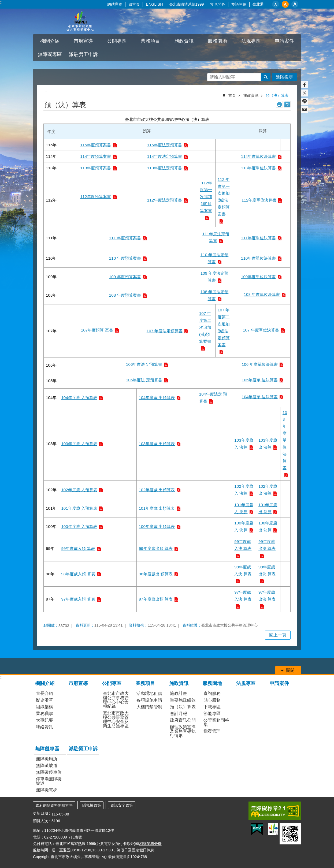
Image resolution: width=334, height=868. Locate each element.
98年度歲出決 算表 (267, 570)
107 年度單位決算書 (260, 330)
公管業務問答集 (216, 722)
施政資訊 (184, 41)
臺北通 (258, 4)
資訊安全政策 (122, 805)
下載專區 (212, 707)
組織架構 (44, 707)
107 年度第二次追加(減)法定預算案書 (224, 327)
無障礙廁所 (47, 759)
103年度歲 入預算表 (79, 444)
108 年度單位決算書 (262, 294)
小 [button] (276, 4)
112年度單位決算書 (259, 200)
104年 (51, 398)
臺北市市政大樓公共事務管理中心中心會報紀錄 (116, 700)
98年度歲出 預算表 (156, 574)
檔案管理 (212, 731)
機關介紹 (50, 41)
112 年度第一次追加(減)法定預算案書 (224, 197)
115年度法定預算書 (165, 145)
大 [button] (295, 4)
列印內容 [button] (279, 104)
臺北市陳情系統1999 (187, 4)
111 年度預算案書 (125, 238)
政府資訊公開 (183, 720)
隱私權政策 (92, 805)
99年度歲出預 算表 (156, 548)
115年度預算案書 (96, 145)
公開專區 (117, 41)
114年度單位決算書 (258, 156)
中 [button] (285, 4)
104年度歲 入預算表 (79, 398)
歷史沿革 (44, 700)
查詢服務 (212, 693)
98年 (50, 574)
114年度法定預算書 (165, 156)
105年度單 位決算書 (260, 380)
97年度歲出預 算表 (156, 599)
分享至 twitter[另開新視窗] (305, 93)
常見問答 (218, 4)
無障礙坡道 (47, 765)
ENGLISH (154, 4)
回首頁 (134, 4)
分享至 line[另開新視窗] (305, 101)
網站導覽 (115, 4)
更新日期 (40, 813)
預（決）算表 (277, 95)
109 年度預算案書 (125, 277)
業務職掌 (44, 714)
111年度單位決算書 (258, 238)
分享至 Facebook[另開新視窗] (305, 85)
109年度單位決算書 (258, 277)
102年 (51, 490)
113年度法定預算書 (165, 168)
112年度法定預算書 (165, 200)
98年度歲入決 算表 (243, 570)
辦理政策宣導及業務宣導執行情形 (183, 731)
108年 (51, 295)
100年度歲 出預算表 (157, 526)
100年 (51, 526)
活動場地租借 (149, 693)
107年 (51, 331)
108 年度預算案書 (125, 295)
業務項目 (150, 41)
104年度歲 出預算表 (157, 398)
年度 (51, 131)
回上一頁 (278, 635)
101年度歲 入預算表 (79, 508)
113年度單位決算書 (258, 168)
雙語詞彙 (239, 4)
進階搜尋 (284, 77)
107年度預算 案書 (97, 330)
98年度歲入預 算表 (78, 574)
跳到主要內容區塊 (3, 3)
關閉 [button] (290, 670)
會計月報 (179, 714)
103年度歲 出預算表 (157, 444)
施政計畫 (179, 693)
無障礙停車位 (49, 772)
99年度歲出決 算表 (267, 545)
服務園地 (217, 41)
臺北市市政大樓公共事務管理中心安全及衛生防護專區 (116, 719)
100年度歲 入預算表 (79, 526)
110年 (51, 258)
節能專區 (212, 714)
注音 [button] (287, 104)
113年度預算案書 (96, 168)
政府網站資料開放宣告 (54, 805)
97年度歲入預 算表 (78, 599)
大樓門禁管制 (149, 707)
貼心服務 (212, 700)
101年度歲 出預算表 (157, 508)
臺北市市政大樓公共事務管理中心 (80, 21)
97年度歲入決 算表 (243, 596)
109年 (51, 277)
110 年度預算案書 (125, 258)
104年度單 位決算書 (260, 397)
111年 (51, 238)
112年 (51, 200)
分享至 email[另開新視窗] (305, 110)
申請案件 (284, 41)
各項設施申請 (149, 700)
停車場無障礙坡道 (49, 781)
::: (2, 2)
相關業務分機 (150, 844)
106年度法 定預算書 (144, 364)
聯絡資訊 (44, 727)
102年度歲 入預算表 (79, 490)
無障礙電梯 (47, 790)
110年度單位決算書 (258, 258)
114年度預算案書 (96, 156)
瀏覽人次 (40, 821)
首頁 (232, 95)
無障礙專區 (50, 54)
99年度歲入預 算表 (78, 548)
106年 (51, 365)
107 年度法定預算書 (165, 331)
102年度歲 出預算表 (157, 490)
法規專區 (251, 41)
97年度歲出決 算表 (267, 596)
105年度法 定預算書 (144, 380)
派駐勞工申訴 (83, 54)
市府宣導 (83, 41)
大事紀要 (44, 720)
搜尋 (266, 77)
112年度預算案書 (96, 197)
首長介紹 (44, 693)
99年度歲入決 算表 (243, 545)
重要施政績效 (183, 700)
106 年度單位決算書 (260, 364)
